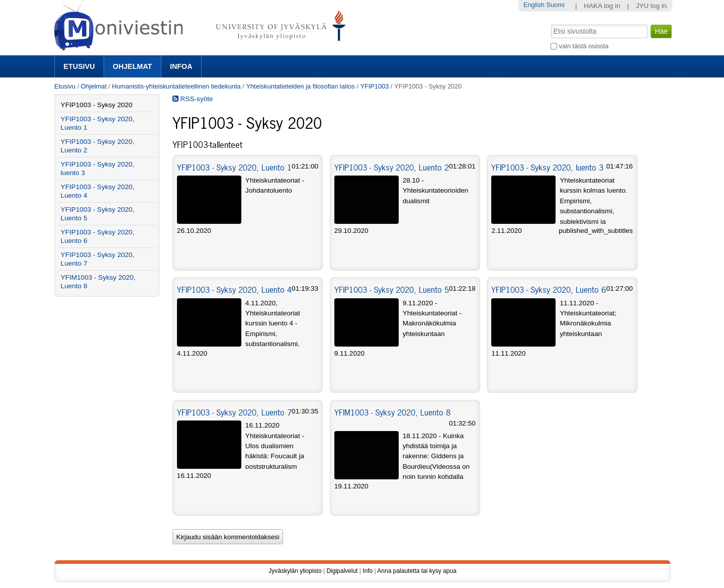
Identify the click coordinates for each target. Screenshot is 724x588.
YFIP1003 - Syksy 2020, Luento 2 (392, 167)
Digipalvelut (342, 571)
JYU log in (651, 6)
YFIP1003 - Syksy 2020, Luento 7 (234, 412)
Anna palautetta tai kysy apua (417, 571)
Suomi (555, 5)
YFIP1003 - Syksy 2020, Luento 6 (549, 290)
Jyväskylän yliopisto (295, 571)
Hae (550, 24)
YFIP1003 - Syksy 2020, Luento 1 (234, 167)
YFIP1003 (375, 86)
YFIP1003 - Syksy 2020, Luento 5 (392, 290)
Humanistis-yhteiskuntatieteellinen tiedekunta (176, 86)
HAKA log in (602, 6)
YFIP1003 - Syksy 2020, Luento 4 (234, 290)
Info (368, 571)
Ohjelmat (132, 66)
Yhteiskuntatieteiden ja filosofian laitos (300, 86)
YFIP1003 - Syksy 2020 (97, 105)
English (534, 5)
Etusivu (79, 66)
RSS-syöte (193, 99)
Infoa (181, 66)
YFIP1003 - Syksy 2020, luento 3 (547, 167)
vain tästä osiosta (584, 46)
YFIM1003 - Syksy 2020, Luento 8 (392, 412)
